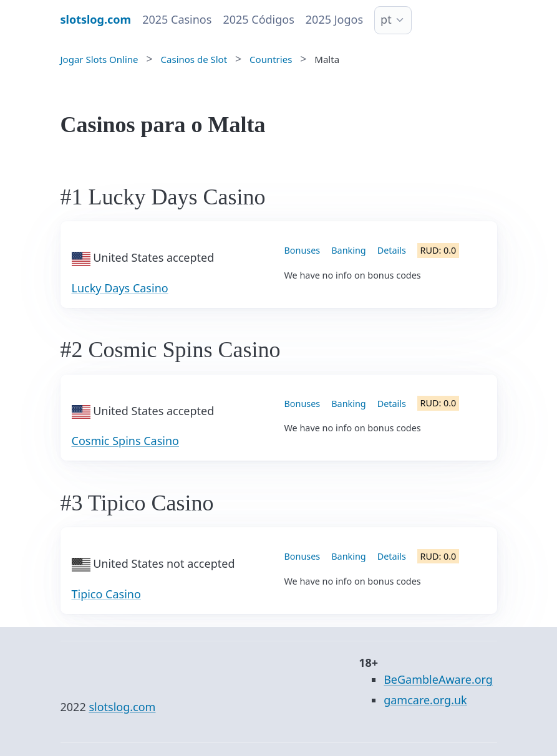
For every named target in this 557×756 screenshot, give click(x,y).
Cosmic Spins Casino (125, 441)
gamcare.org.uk (425, 700)
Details (392, 250)
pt (386, 19)
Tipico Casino (106, 594)
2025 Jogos (334, 19)
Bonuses (303, 250)
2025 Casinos (177, 19)
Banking (348, 250)
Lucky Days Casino (120, 288)
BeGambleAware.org (438, 679)
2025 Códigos (258, 19)
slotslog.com (122, 707)
